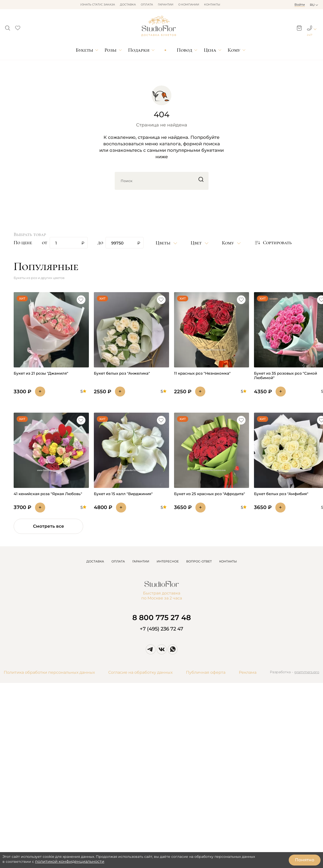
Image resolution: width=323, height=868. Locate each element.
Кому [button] (229, 243)
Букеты (84, 50)
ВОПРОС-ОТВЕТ (199, 561)
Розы (110, 50)
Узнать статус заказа (98, 4)
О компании (189, 4)
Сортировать (273, 243)
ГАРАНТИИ (141, 561)
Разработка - (295, 672)
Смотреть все (49, 526)
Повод (184, 50)
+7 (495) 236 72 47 (161, 629)
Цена (210, 50)
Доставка (128, 4)
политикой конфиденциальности (70, 861)
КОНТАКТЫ (228, 561)
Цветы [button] (164, 243)
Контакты (212, 4)
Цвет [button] (197, 243)
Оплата (147, 4)
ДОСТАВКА (95, 561)
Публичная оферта (206, 672)
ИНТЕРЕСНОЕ (168, 561)
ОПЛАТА (118, 561)
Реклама (248, 672)
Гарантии (166, 4)
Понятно (305, 860)
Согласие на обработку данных (140, 672)
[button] (8, 27)
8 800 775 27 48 (162, 617)
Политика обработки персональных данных (49, 672)
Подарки (139, 50)
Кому (234, 50)
